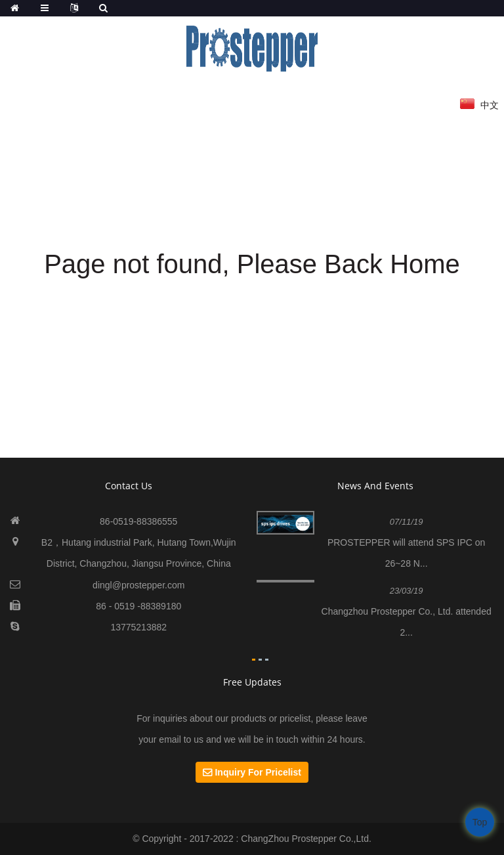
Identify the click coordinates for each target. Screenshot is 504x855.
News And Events (375, 486)
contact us (129, 486)
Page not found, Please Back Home (252, 264)
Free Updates (252, 682)
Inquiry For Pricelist (258, 772)
